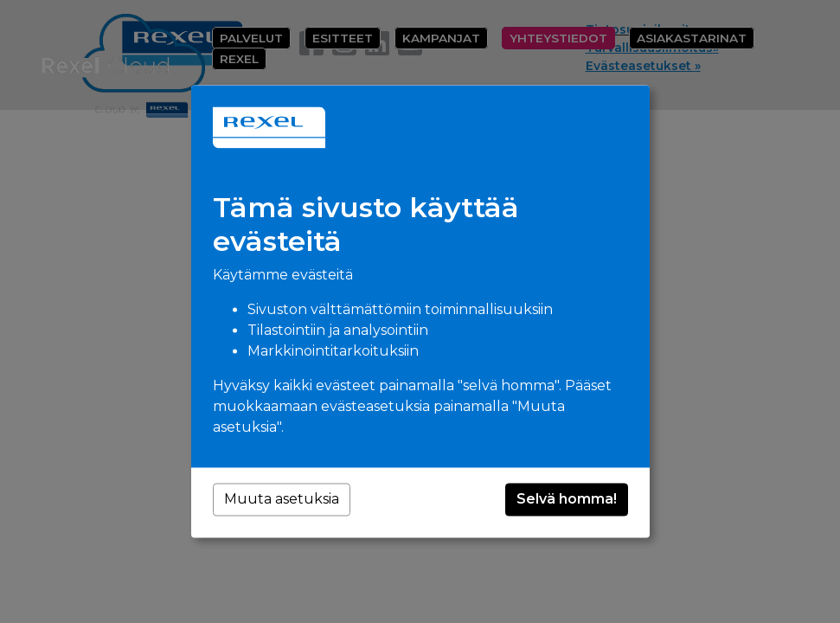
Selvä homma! (567, 500)
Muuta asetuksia (282, 500)
